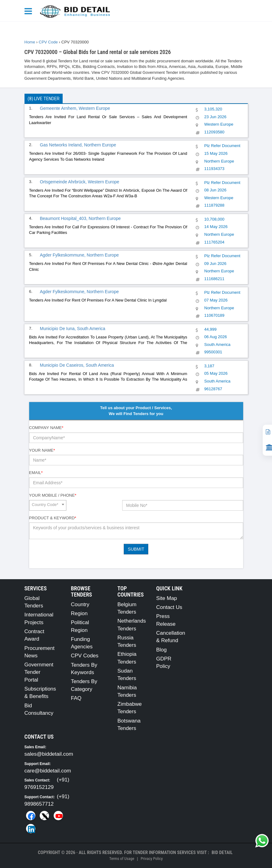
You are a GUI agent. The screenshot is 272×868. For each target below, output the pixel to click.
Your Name (42, 450)
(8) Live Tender (44, 99)
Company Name (46, 428)
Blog (162, 650)
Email (36, 473)
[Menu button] (30, 11)
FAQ (76, 698)
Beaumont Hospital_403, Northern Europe (80, 218)
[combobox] (48, 505)
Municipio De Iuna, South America (73, 329)
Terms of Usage (122, 859)
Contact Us (169, 607)
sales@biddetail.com (49, 754)
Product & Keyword (53, 518)
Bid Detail (222, 852)
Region (79, 613)
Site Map (167, 598)
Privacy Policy (152, 859)
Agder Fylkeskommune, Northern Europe (79, 255)
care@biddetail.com (48, 771)
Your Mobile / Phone (53, 495)
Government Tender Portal (39, 672)
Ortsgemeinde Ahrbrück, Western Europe (80, 182)
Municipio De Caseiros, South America (77, 365)
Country (80, 604)
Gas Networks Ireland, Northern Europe (78, 145)
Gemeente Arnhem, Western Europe (75, 108)
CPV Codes (85, 656)
